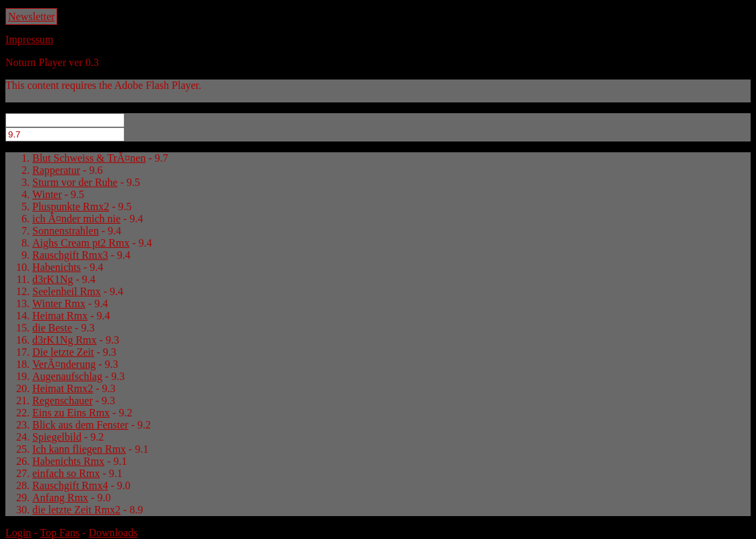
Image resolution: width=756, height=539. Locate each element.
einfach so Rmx (66, 473)
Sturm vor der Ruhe (75, 182)
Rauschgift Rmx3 (70, 255)
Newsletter (31, 17)
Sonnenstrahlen (66, 231)
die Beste (52, 328)
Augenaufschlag (67, 376)
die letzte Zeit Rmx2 (76, 510)
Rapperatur (56, 170)
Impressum (29, 39)
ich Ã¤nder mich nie (76, 219)
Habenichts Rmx (68, 461)
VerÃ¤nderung (64, 364)
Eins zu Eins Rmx (71, 413)
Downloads (113, 533)
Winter (47, 194)
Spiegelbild (57, 437)
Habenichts (57, 267)
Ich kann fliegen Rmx (79, 449)
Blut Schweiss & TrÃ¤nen (89, 158)
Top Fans (60, 533)
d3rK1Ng (53, 279)
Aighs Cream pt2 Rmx (81, 243)
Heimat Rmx (60, 316)
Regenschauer (63, 401)
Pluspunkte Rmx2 (71, 207)
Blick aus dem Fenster (80, 425)
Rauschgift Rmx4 (70, 485)
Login (18, 533)
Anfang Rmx (60, 498)
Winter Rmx (59, 304)
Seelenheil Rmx (67, 291)
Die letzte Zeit (63, 352)
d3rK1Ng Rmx (65, 340)
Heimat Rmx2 (63, 388)
